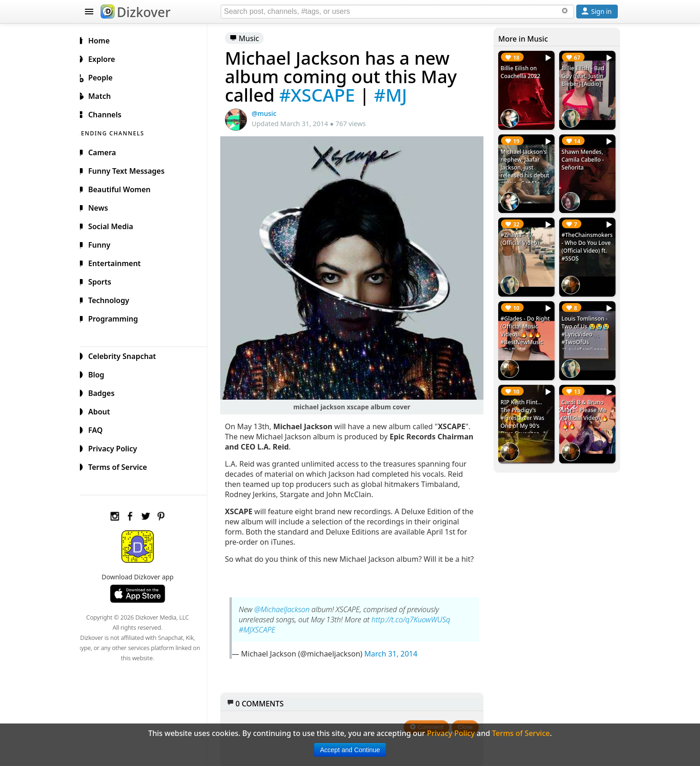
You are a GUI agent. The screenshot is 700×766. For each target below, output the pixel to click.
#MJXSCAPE (264, 625)
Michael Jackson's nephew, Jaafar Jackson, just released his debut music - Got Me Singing (527, 170)
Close (468, 722)
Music (252, 38)
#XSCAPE (325, 95)
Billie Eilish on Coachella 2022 (523, 72)
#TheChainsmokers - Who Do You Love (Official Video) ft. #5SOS (587, 243)
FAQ (100, 429)
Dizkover (136, 12)
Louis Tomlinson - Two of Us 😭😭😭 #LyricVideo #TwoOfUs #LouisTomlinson (587, 329)
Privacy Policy (117, 447)
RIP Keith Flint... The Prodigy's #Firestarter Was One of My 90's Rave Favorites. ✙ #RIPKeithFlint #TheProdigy (526, 419)
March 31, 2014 (398, 649)
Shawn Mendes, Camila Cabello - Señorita (584, 158)
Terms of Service (122, 466)
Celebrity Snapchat (127, 355)
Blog (101, 373)
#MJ (398, 95)
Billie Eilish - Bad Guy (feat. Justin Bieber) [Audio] (584, 76)
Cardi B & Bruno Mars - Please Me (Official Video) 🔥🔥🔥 (586, 407)
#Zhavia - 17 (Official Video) (522, 236)
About (104, 410)
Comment (429, 722)
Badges (106, 392)
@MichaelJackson (290, 604)
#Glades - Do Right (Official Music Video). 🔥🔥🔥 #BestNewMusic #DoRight (527, 329)
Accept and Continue (350, 750)
